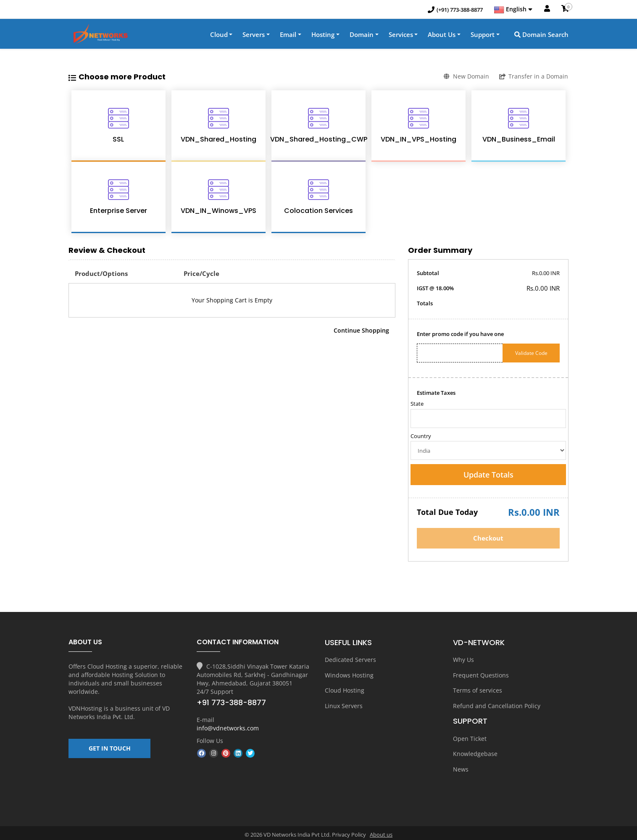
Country (421, 437)
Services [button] (401, 35)
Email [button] (288, 35)
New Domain (465, 77)
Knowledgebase (475, 751)
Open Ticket (470, 736)
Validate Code (531, 354)
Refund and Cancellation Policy (497, 705)
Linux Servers (344, 705)
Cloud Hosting (345, 690)
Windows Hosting (349, 675)
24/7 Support (215, 692)
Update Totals (488, 475)
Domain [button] (362, 35)
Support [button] (483, 35)
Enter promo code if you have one (460, 335)
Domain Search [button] (541, 35)
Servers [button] (254, 35)
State (417, 404)
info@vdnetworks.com (228, 729)
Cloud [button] (219, 35)
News (461, 766)
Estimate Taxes (436, 394)
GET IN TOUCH (110, 752)
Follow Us (210, 742)
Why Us (463, 660)
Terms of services (478, 690)
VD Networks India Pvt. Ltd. (119, 713)
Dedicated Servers (350, 660)
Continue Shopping (361, 331)
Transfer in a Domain (534, 77)
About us (381, 831)
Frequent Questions (481, 675)
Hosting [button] (323, 35)
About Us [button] (442, 35)
